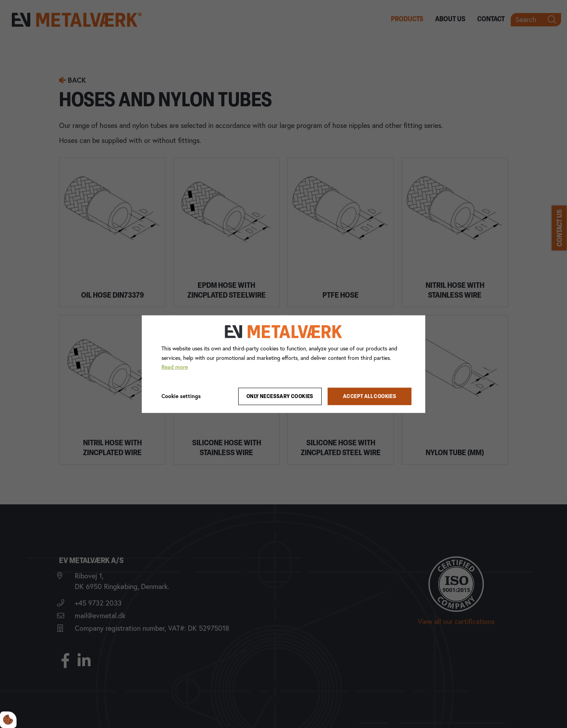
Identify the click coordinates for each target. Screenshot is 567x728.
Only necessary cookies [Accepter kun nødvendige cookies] (280, 396)
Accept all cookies (370, 396)
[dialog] (283, 364)
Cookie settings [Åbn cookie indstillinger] (181, 396)
